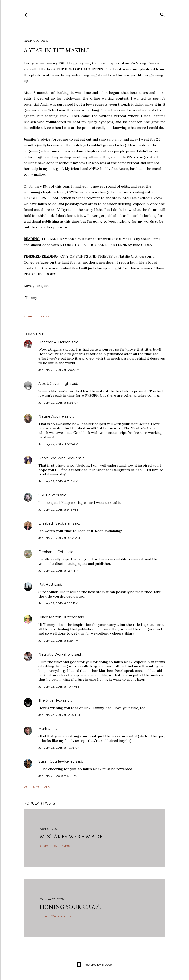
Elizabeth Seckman (55, 523)
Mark (43, 729)
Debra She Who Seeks (58, 458)
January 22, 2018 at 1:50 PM (58, 603)
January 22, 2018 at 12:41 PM (59, 571)
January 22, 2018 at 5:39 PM (58, 640)
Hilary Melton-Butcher (57, 617)
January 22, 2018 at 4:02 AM (59, 370)
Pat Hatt (46, 585)
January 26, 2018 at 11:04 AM (59, 748)
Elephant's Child (52, 552)
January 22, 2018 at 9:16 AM (58, 510)
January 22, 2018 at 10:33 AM (59, 538)
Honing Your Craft (71, 907)
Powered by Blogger (94, 965)
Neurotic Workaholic (56, 654)
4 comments (61, 846)
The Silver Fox (50, 700)
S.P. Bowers (49, 495)
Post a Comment (38, 787)
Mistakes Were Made (71, 836)
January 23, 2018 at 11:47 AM (59, 687)
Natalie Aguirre (51, 416)
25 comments (61, 916)
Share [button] (28, 316)
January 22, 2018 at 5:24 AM (58, 403)
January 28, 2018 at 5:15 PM (58, 776)
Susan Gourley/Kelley (56, 761)
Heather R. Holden (55, 342)
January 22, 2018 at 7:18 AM (58, 481)
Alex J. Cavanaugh (54, 384)
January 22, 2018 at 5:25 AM (58, 444)
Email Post (43, 316)
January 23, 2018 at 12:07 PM (59, 715)
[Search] (162, 14)
